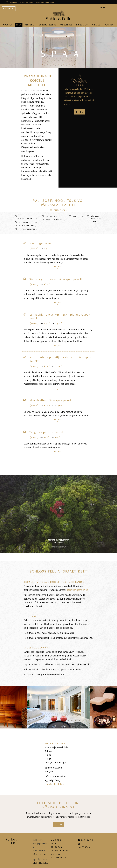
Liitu (59, 823)
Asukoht (40, 852)
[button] (58, 208)
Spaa (19, 23)
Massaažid (49, 215)
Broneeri (9, 7)
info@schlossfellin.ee (41, 861)
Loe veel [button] (58, 266)
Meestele (76, 215)
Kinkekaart (82, 23)
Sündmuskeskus (61, 849)
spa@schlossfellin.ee (77, 588)
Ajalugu (109, 23)
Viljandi (97, 23)
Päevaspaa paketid (26, 221)
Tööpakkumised (60, 856)
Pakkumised (66, 23)
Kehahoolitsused (26, 227)
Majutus (8, 23)
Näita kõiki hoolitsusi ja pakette (94, 217)
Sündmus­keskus (48, 23)
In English (103, 6)
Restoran (30, 23)
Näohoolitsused (25, 224)
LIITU (80, 110)
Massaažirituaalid (53, 218)
